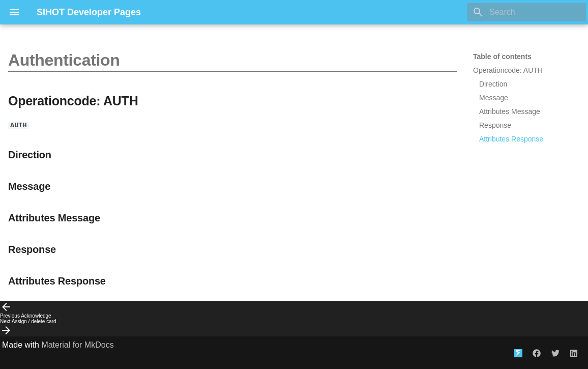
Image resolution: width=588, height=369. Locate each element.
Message (494, 98)
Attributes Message (510, 111)
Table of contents (502, 56)
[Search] (526, 12)
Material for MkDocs (77, 345)
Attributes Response (511, 139)
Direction (493, 84)
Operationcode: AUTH (508, 70)
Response (495, 125)
